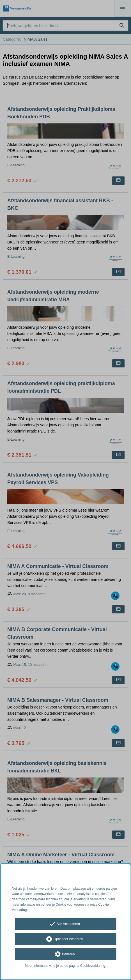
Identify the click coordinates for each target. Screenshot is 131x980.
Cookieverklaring (93, 966)
